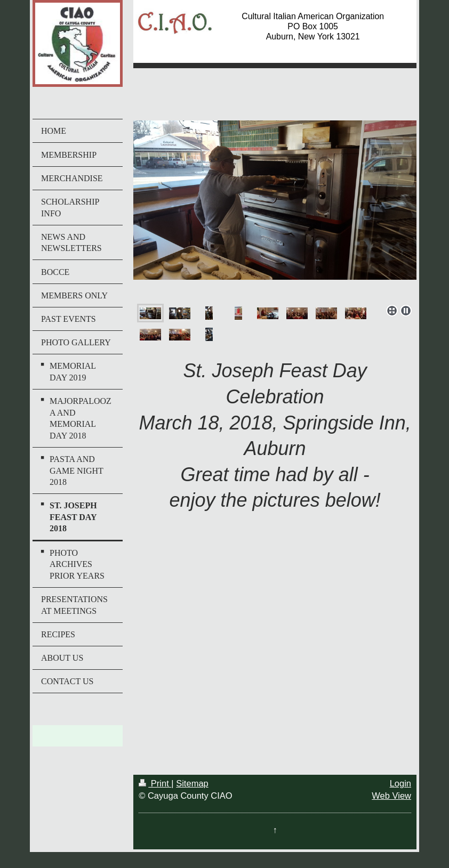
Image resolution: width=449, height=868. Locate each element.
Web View (391, 796)
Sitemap (192, 783)
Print (155, 783)
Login (400, 783)
